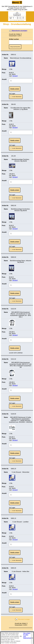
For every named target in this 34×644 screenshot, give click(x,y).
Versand (15, 76)
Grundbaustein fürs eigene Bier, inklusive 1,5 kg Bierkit (21, 109)
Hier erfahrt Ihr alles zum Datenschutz (27, 636)
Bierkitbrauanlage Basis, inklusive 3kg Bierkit (21, 261)
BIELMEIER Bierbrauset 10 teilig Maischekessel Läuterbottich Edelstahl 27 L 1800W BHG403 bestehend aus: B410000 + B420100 (21, 420)
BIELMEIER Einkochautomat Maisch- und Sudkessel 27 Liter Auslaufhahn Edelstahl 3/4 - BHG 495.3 (21, 315)
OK (32, 638)
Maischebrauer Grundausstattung (21, 58)
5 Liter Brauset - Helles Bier (21, 571)
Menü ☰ (17, 2)
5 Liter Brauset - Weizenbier (21, 472)
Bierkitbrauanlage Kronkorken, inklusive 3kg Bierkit (21, 210)
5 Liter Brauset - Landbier (21, 522)
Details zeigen (15, 89)
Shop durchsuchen (15, 47)
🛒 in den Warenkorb (16, 97)
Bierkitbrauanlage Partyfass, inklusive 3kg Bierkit (21, 160)
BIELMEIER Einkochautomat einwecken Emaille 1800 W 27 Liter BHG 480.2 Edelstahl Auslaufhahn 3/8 (21, 365)
